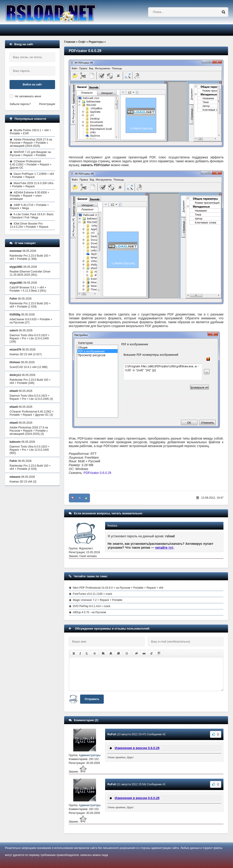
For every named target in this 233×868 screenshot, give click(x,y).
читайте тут (164, 548)
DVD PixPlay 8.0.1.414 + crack (91, 606)
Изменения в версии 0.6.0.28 (137, 798)
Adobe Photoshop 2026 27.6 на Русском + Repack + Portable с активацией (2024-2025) (31, 143)
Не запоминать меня (28, 96)
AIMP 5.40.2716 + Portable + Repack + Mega (29, 207)
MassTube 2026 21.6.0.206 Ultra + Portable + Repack (32, 185)
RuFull (112, 734)
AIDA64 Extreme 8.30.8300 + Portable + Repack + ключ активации (29, 196)
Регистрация (47, 104)
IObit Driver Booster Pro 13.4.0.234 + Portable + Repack (29, 225)
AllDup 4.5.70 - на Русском (89, 612)
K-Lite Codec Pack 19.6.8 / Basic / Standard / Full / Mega (32, 216)
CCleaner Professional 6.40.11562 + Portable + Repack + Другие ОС (31, 165)
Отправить (92, 699)
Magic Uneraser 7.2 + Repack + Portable (98, 600)
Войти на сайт (32, 85)
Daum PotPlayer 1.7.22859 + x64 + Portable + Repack (32, 175)
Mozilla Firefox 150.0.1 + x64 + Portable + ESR (30, 132)
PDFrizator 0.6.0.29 (97, 473)
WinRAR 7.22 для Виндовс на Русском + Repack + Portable (30, 154)
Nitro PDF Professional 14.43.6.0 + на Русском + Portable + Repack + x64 (118, 588)
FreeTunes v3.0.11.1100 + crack (92, 594)
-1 (79, 498)
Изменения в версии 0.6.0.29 (137, 748)
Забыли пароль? (20, 104)
